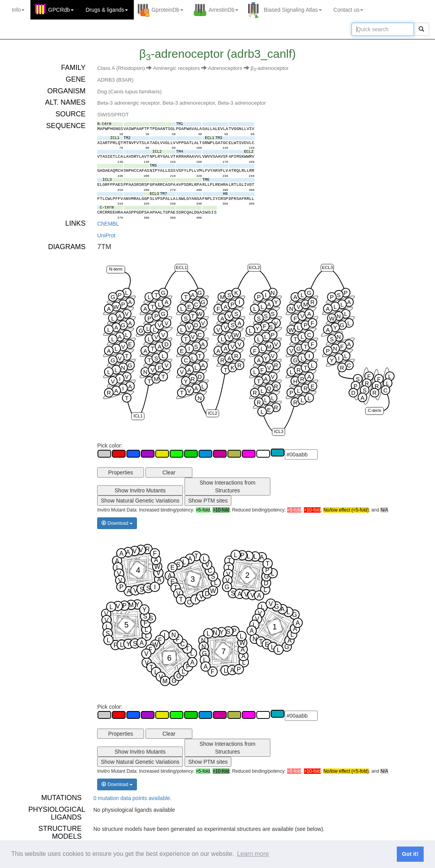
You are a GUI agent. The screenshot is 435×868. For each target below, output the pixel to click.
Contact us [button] (349, 10)
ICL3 (279, 431)
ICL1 (138, 416)
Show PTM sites (208, 501)
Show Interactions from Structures (227, 487)
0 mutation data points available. (132, 798)
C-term (375, 410)
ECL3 (327, 267)
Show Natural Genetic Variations (140, 501)
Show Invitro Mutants (140, 490)
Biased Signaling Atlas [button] (293, 10)
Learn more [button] (253, 854)
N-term (116, 269)
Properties (121, 472)
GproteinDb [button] (167, 10)
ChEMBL (108, 224)
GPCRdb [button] (61, 10)
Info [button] (18, 10)
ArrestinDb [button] (224, 10)
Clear (169, 472)
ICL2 (213, 413)
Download (117, 523)
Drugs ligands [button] (107, 10)
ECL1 (181, 267)
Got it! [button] (410, 854)
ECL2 (254, 267)
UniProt (106, 235)
